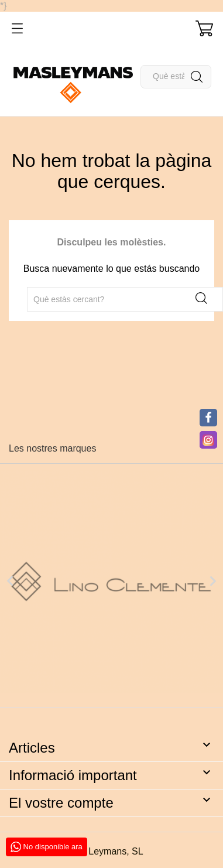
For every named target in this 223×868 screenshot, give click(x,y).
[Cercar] (176, 77)
